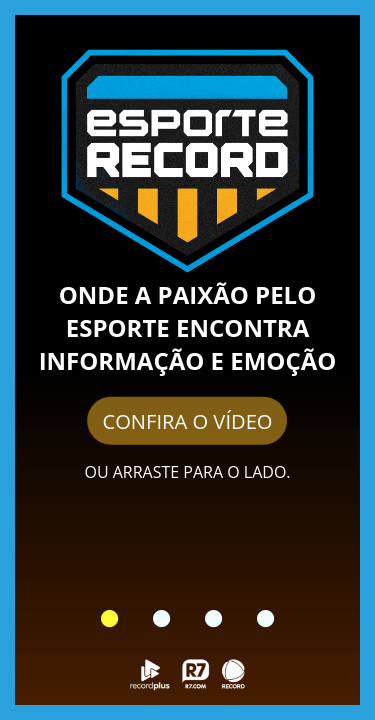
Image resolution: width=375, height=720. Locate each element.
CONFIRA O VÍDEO (187, 420)
